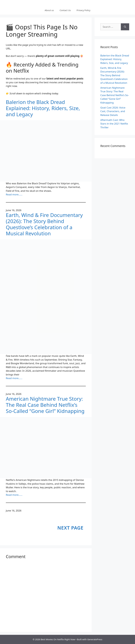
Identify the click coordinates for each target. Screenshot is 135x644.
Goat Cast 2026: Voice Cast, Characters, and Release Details (113, 111)
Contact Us (65, 10)
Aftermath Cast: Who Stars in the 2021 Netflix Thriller (114, 124)
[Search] (125, 27)
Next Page (70, 528)
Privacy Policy (84, 10)
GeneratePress (95, 639)
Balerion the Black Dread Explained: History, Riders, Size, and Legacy (43, 108)
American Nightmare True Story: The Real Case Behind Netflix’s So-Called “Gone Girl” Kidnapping (45, 405)
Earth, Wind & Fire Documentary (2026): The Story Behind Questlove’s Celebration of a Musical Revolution (44, 224)
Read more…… (14, 194)
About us (49, 10)
